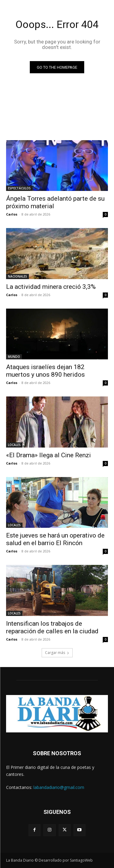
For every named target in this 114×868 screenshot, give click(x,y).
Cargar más (57, 653)
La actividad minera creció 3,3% (51, 287)
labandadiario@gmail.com (59, 787)
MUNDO (14, 357)
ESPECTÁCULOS (19, 188)
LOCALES (14, 445)
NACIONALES (17, 276)
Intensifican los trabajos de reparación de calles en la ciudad (52, 627)
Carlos (12, 214)
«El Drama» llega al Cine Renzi (48, 455)
